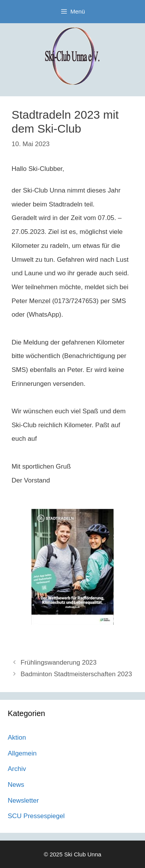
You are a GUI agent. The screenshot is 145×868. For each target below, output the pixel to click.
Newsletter (23, 801)
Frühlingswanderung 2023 (59, 663)
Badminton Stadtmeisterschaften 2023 (76, 674)
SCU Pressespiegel (36, 816)
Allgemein (22, 753)
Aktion (17, 738)
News (16, 785)
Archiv (17, 769)
